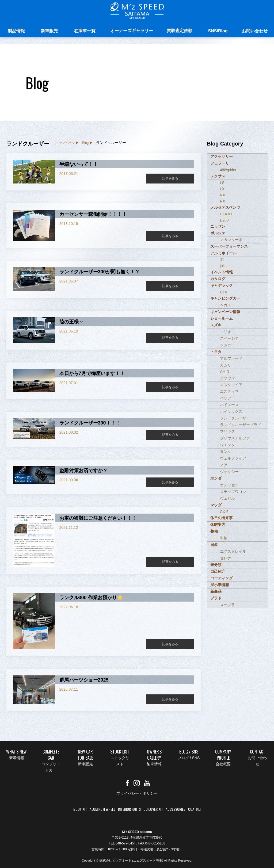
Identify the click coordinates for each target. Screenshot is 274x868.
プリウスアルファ (235, 438)
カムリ (226, 365)
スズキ (216, 325)
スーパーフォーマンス (229, 246)
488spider (228, 170)
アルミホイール (223, 253)
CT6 (223, 292)
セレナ (226, 558)
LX (222, 189)
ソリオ (226, 332)
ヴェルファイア (233, 458)
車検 (224, 538)
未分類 (216, 565)
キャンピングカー (225, 298)
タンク (226, 452)
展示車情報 (220, 585)
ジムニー (227, 345)
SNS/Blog (218, 31)
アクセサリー (222, 156)
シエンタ (227, 445)
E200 (224, 220)
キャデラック (222, 285)
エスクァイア (231, 385)
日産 (214, 545)
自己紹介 (218, 571)
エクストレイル (233, 551)
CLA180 (227, 214)
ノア (224, 465)
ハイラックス (231, 411)
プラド (216, 598)
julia (223, 266)
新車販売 (49, 31)
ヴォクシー (229, 472)
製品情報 (16, 31)
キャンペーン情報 (225, 312)
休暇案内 (218, 525)
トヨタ (216, 352)
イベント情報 (222, 272)
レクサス (218, 176)
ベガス (226, 305)
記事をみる (170, 178)
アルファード (231, 358)
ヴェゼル (227, 498)
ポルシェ (218, 233)
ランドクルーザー (235, 418)
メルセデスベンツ (225, 207)
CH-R (225, 372)
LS (222, 183)
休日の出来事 (222, 518)
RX (222, 201)
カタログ (218, 279)
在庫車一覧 (85, 31)
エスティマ (229, 391)
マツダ (216, 505)
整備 (214, 531)
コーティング (222, 578)
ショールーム (222, 318)
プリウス (227, 431)
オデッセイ (229, 485)
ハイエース (229, 405)
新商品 (216, 591)
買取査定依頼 (180, 31)
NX (222, 195)
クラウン (227, 378)
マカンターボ (231, 240)
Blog (85, 143)
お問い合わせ (255, 31)
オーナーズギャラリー (132, 31)
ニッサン (218, 226)
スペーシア (229, 338)
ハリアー (227, 398)
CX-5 (224, 512)
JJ (222, 260)
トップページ (65, 143)
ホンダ (216, 478)
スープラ (227, 605)
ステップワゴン (233, 492)
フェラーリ (220, 163)
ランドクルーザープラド (241, 425)
